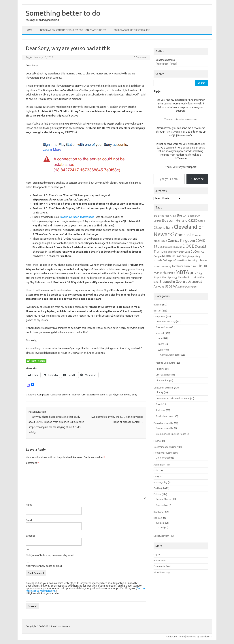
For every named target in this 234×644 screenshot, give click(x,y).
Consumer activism (61, 395)
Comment (32, 463)
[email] (173, 64)
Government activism (165, 447)
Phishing (160, 369)
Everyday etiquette (164, 423)
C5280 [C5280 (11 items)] (193, 220)
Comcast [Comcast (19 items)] (183, 235)
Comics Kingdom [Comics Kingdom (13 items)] (181, 241)
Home (29, 30)
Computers (43, 395)
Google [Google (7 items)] (158, 256)
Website (31, 536)
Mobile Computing (166, 363)
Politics (157, 494)
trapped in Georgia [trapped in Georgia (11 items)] (174, 281)
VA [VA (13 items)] (175, 286)
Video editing (163, 380)
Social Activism (161, 536)
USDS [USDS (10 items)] (169, 286)
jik (31, 57)
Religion (158, 518)
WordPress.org (162, 572)
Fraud (159, 404)
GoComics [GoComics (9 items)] (197, 251)
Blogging (158, 305)
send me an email (195, 148)
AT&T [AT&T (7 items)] (173, 216)
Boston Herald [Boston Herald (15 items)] (175, 220)
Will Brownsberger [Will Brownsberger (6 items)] (188, 287)
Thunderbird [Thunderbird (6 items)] (185, 277)
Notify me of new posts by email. (44, 566)
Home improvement (164, 453)
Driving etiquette (165, 428)
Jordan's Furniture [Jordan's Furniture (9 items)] (184, 266)
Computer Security (166, 321)
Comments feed (162, 566)
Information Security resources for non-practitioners (73, 30)
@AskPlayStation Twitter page (77, 217)
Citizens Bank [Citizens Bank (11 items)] (163, 228)
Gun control (162, 505)
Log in (157, 554)
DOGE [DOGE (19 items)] (188, 246)
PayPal (169, 132)
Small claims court (165, 416)
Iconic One (171, 637)
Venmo (178, 132)
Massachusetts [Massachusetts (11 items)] (164, 273)
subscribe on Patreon (185, 119)
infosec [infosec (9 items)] (203, 260)
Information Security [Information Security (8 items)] (185, 260)
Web (102, 395)
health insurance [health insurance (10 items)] (173, 256)
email (161, 338)
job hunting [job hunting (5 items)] (166, 266)
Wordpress (206, 637)
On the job (159, 488)
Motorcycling (160, 482)
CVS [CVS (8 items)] (160, 247)
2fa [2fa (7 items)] (155, 216)
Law (156, 476)
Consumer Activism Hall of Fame (173, 398)
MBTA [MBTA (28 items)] (182, 272)
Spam (161, 344)
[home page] (163, 64)
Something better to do (63, 13)
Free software (163, 327)
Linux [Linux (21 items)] (202, 266)
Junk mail (161, 410)
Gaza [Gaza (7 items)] (187, 252)
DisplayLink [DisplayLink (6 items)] (176, 247)
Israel (161, 527)
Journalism (159, 465)
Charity (160, 392)
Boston (157, 311)
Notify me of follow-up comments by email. (50, 555)
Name (29, 505)
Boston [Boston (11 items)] (182, 215)
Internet (76, 395)
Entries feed (160, 560)
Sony (134, 395)
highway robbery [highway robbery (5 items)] (193, 256)
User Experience (90, 395)
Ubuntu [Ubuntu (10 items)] (193, 282)
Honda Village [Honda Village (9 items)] (163, 260)
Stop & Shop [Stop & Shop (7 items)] (160, 277)
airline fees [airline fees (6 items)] (164, 216)
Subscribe (197, 179)
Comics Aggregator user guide (132, 30)
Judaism (160, 523)
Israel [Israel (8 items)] (157, 266)
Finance (158, 441)
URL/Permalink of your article (42, 593)
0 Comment (140, 57)
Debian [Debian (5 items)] (167, 247)
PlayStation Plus (121, 395)
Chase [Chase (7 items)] (202, 221)
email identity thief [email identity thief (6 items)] (174, 252)
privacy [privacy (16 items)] (196, 273)
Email (29, 520)
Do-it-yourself (163, 458)
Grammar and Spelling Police (171, 434)
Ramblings (159, 512)
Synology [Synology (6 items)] (173, 277)
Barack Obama (164, 499)
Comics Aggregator (170, 355)
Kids (156, 470)
